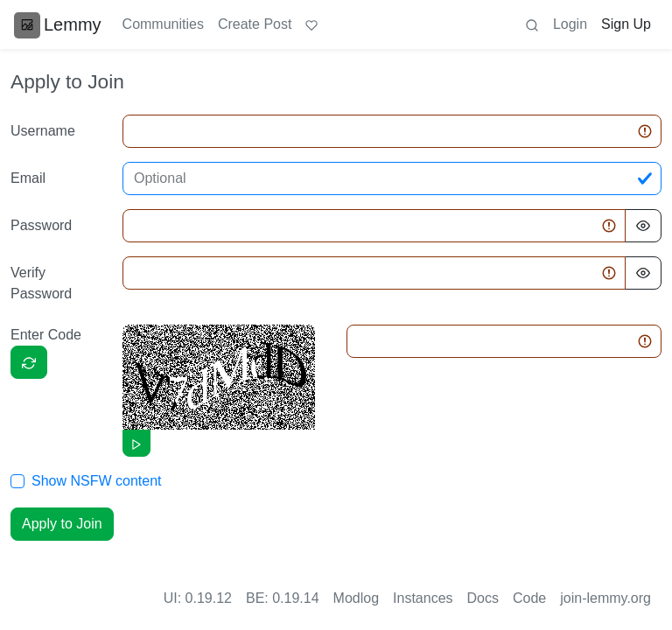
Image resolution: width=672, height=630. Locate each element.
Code (529, 598)
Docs (483, 598)
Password (41, 225)
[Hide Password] (643, 226)
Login (570, 24)
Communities (163, 24)
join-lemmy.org (605, 598)
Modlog (356, 598)
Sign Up (626, 24)
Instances (423, 598)
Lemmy (58, 24)
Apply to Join (62, 524)
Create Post (255, 24)
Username (43, 131)
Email (28, 178)
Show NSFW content (97, 481)
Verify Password (41, 283)
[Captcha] (29, 362)
